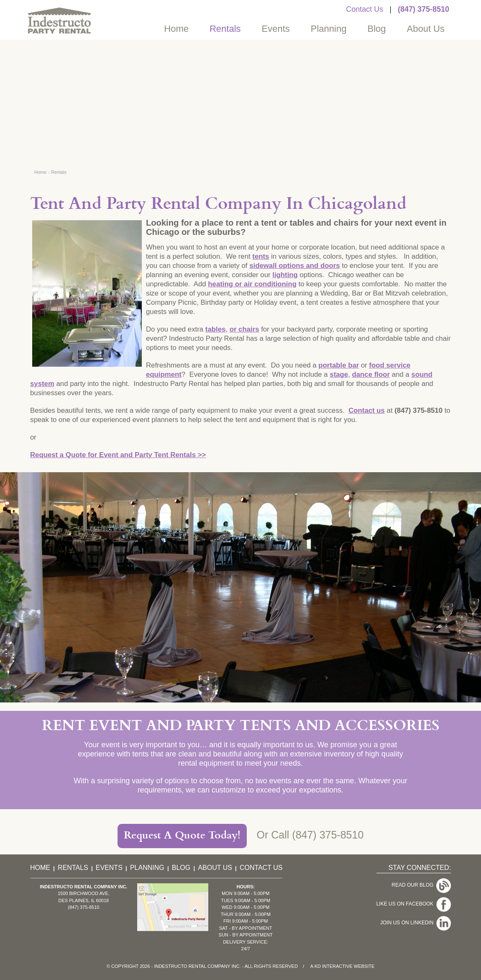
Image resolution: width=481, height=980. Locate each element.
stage (339, 374)
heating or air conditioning (252, 284)
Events (276, 29)
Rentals (225, 29)
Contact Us (365, 9)
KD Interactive (334, 966)
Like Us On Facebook (414, 904)
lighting (285, 275)
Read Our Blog (421, 885)
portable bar (339, 365)
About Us (426, 29)
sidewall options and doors (294, 266)
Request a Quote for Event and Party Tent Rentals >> (118, 455)
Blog (376, 29)
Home (176, 29)
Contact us (367, 410)
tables (216, 329)
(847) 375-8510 (423, 9)
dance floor (371, 374)
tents (261, 256)
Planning (329, 29)
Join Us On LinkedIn (416, 923)
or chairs (244, 329)
